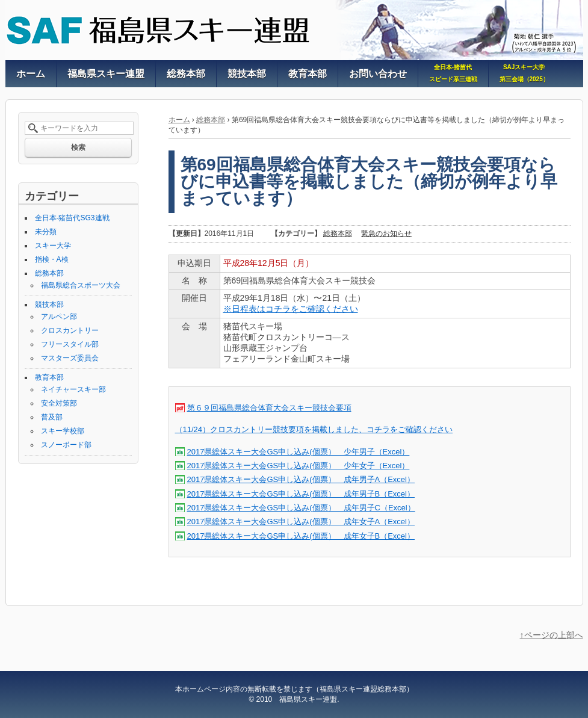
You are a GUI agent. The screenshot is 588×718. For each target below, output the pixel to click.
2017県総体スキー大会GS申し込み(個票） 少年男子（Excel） (299, 452)
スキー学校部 (63, 431)
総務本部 (211, 120)
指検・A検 (52, 259)
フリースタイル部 (70, 344)
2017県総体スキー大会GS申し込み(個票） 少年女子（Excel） (299, 466)
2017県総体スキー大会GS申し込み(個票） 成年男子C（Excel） (301, 508)
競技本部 (49, 305)
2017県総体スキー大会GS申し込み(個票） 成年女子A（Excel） (301, 521)
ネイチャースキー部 (73, 389)
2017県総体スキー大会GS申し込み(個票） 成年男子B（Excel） (301, 494)
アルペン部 (59, 317)
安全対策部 (59, 403)
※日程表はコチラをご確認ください (291, 309)
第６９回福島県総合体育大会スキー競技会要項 (269, 408)
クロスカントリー (70, 330)
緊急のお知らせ (386, 234)
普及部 (52, 417)
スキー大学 (53, 246)
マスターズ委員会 (70, 358)
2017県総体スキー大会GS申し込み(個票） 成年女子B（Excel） (301, 536)
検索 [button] (78, 147)
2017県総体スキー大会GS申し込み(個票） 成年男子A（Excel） (301, 479)
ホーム (179, 120)
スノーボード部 (66, 445)
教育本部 (49, 377)
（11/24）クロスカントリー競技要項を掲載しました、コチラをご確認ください (314, 429)
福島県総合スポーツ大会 (81, 285)
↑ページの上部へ (552, 635)
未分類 (46, 232)
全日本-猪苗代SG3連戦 (72, 218)
